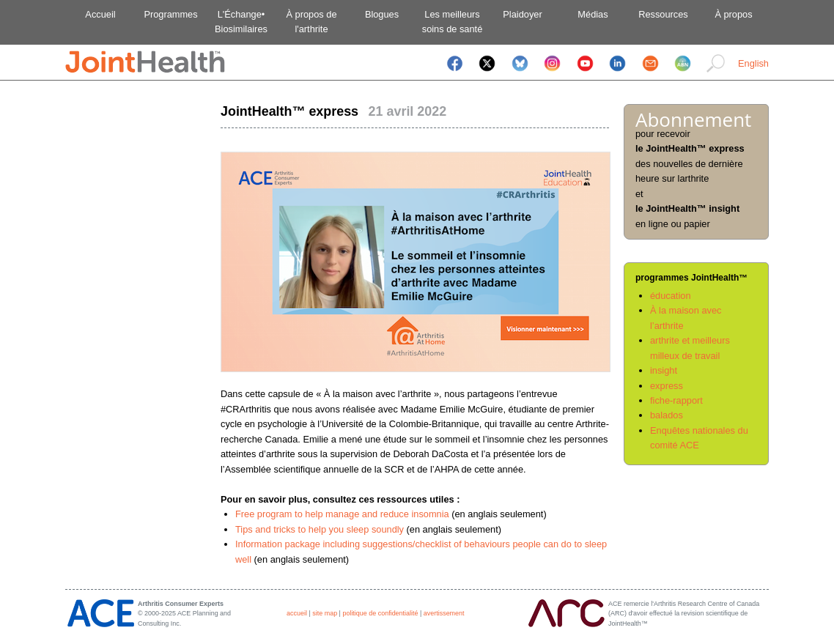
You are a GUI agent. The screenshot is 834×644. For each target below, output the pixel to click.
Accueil (100, 14)
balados (667, 415)
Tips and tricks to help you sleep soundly (321, 529)
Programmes (170, 14)
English (753, 63)
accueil (297, 613)
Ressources (663, 14)
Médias (593, 14)
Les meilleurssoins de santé (453, 22)
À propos (733, 14)
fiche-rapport (676, 400)
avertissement (444, 613)
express (667, 386)
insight (664, 370)
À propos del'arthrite (311, 22)
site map (325, 613)
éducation (671, 296)
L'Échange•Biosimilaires (241, 22)
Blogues (382, 14)
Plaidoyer (522, 14)
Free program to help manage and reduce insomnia (342, 514)
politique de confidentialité (380, 613)
